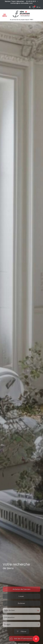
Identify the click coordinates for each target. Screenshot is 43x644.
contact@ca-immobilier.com (21, 3)
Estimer (21, 612)
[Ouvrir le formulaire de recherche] (22, 640)
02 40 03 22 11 (31, 1)
